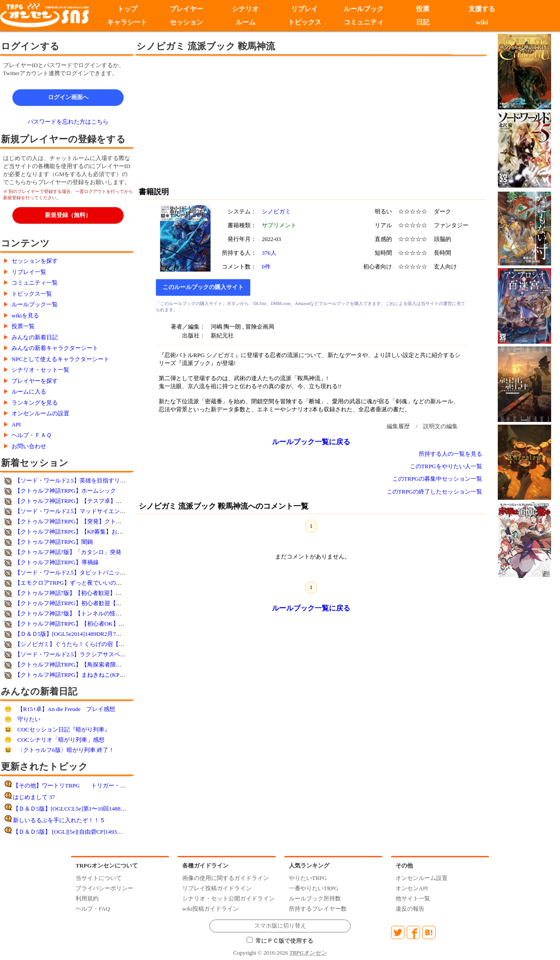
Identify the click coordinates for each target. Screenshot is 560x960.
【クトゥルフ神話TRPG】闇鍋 (54, 542)
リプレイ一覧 (29, 272)
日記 (423, 22)
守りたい (29, 719)
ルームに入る (29, 392)
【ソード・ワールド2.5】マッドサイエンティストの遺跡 (88, 511)
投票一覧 (23, 326)
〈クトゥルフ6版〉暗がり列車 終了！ (66, 750)
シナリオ (245, 9)
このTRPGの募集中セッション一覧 (437, 479)
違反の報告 (410, 909)
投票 (423, 9)
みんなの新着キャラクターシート (55, 348)
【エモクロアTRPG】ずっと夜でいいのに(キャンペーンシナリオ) (99, 583)
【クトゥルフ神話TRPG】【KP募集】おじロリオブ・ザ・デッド (98, 532)
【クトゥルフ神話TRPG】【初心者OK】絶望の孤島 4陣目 (89, 624)
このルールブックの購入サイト (203, 287)
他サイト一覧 (413, 898)
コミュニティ (364, 22)
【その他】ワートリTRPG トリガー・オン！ (75, 785)
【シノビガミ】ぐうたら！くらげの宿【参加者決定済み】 (90, 644)
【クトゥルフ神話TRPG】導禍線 (57, 562)
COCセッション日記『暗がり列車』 (64, 729)
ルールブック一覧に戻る (311, 442)
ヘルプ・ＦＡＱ (32, 435)
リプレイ (304, 9)
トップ (127, 9)
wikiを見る (25, 315)
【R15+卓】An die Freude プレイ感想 (66, 709)
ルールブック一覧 (35, 304)
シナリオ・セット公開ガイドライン (228, 898)
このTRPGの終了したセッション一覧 (434, 492)
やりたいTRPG (308, 878)
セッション (186, 22)
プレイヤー (186, 9)
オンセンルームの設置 (40, 413)
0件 (266, 267)
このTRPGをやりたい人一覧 (446, 466)
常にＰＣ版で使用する (280, 941)
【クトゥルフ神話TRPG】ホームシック (65, 491)
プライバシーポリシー (104, 888)
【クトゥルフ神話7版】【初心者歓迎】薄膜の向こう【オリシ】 (97, 593)
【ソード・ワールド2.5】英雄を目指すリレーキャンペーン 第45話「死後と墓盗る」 (123, 480)
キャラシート (127, 22)
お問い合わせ (29, 446)
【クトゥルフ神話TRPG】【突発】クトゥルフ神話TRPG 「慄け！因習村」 (111, 521)
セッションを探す (35, 261)
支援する (482, 9)
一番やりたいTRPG (314, 888)
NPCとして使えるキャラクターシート (60, 359)
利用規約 (87, 898)
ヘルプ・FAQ (93, 909)
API (16, 424)
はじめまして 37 (34, 797)
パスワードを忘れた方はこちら (68, 122)
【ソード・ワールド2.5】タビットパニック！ (73, 572)
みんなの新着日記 (35, 337)
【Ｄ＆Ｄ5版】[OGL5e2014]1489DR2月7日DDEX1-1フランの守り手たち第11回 (115, 634)
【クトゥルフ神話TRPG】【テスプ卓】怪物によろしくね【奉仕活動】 (106, 501)
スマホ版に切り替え (280, 926)
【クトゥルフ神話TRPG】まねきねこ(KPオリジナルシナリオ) (94, 675)
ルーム (246, 22)
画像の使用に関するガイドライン (226, 878)
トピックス (305, 22)
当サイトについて (99, 878)
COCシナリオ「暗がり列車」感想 (61, 740)
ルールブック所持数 (315, 898)
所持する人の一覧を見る (450, 454)
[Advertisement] (238, 120)
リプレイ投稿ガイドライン (217, 888)
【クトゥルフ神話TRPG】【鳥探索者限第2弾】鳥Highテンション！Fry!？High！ (118, 665)
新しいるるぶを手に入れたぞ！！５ (59, 820)
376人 (269, 253)
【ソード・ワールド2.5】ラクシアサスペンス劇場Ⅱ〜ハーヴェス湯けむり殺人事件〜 (125, 654)
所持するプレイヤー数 (318, 909)
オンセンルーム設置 (422, 878)
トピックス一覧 (32, 294)
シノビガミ (276, 211)
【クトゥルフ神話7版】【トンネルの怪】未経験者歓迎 (86, 613)
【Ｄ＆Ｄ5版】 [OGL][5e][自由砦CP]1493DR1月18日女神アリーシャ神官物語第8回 (118, 832)
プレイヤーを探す (35, 381)
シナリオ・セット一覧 (40, 370)
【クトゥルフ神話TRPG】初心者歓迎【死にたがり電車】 (88, 603)
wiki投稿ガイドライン (210, 909)
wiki (482, 22)
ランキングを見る (35, 403)
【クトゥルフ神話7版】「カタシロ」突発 (68, 552)
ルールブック (364, 9)
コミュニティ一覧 (35, 283)
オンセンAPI (412, 888)
